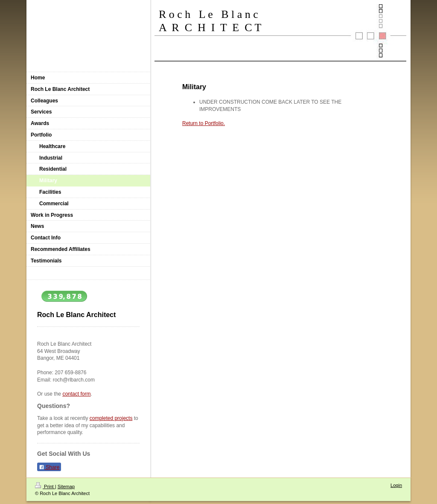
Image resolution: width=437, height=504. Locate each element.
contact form (76, 394)
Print (45, 487)
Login (396, 485)
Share (49, 467)
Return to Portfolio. (204, 123)
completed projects (111, 418)
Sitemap (66, 487)
